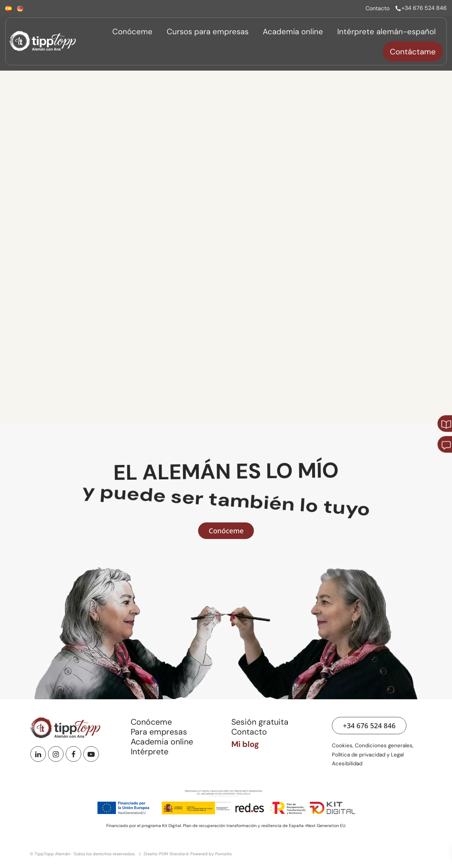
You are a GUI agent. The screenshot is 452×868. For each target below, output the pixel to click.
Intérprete (150, 752)
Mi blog (245, 744)
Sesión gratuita (260, 722)
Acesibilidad (347, 764)
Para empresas (159, 732)
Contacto (249, 732)
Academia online (162, 742)
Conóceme (151, 722)
